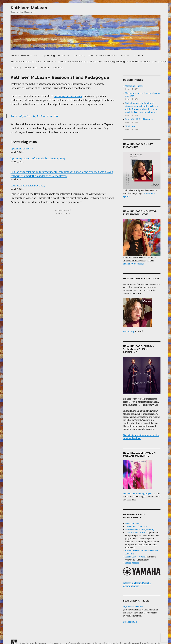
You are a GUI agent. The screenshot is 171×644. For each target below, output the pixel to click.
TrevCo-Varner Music (135, 533)
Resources (31, 68)
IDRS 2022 (130, 126)
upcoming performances (68, 96)
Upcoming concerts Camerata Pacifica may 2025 (101, 56)
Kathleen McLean (29, 8)
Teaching (16, 68)
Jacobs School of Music (136, 557)
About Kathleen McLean (24, 56)
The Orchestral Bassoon (136, 527)
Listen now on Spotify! (133, 264)
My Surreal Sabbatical (133, 607)
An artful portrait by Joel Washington (34, 116)
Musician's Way (133, 524)
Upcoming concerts (54, 56)
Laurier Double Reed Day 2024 (28, 186)
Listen (136, 56)
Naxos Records (132, 563)
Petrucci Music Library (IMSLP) (140, 530)
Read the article (130, 622)
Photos (45, 68)
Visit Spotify (137, 315)
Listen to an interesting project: (138, 494)
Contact (58, 68)
